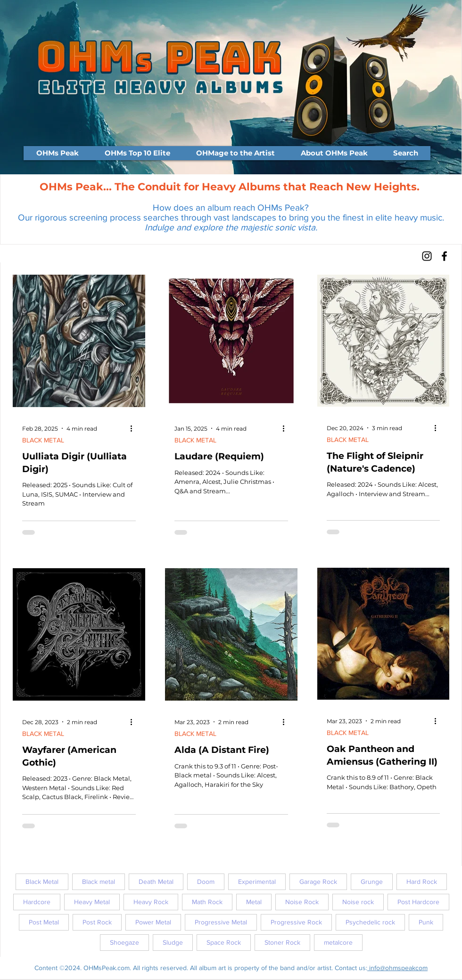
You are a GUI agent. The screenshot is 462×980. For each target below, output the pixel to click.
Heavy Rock (151, 902)
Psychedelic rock (370, 922)
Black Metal (42, 882)
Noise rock (358, 902)
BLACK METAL (43, 440)
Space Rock (224, 942)
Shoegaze (124, 942)
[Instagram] (427, 256)
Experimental (257, 882)
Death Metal (156, 882)
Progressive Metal (221, 922)
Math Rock (207, 902)
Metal (254, 902)
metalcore (338, 942)
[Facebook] (444, 256)
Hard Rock (422, 882)
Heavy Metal (92, 902)
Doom (206, 882)
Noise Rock (302, 902)
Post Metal (44, 922)
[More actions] (134, 428)
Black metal (99, 882)
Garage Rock (318, 882)
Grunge (372, 882)
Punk (426, 922)
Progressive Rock (296, 922)
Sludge (173, 942)
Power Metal (153, 922)
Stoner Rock (282, 942)
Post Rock (97, 922)
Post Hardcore (418, 902)
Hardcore (37, 902)
